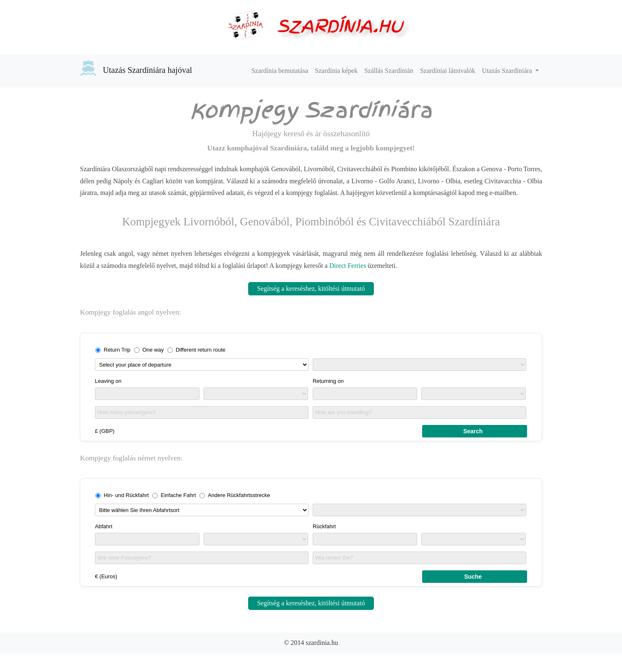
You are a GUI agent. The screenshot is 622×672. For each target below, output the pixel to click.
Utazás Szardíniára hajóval (136, 68)
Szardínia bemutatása (280, 71)
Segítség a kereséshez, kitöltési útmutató (311, 289)
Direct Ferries (348, 266)
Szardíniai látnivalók (448, 71)
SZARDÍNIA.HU (340, 26)
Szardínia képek (336, 71)
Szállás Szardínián (389, 71)
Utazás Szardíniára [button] (508, 71)
